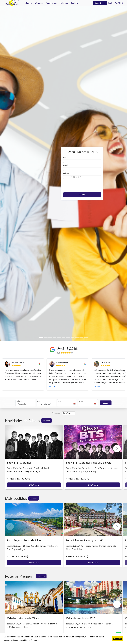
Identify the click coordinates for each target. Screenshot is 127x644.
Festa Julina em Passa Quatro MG (85, 540)
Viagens (28, 3)
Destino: (40, 401)
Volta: (81, 401)
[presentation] (82, 185)
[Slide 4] (55, 337)
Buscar (106, 403)
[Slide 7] (68, 337)
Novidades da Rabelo (22, 420)
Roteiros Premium (20, 576)
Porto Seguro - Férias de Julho (24, 540)
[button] (66, 177)
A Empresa (39, 3)
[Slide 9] (77, 337)
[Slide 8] (72, 337)
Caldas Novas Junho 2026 (81, 618)
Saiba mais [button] (36, 640)
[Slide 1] (41, 337)
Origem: (19, 401)
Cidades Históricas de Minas (23, 618)
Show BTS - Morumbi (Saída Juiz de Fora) (89, 463)
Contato (74, 3)
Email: (66, 165)
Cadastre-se (100, 3)
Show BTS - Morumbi (19, 463)
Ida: (59, 401)
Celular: (66, 173)
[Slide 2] (46, 337)
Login (111, 3)
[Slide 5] (59, 337)
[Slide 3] (50, 337)
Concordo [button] (118, 639)
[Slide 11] (86, 337)
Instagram (64, 3)
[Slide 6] (63, 337)
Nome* (66, 157)
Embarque (56, 413)
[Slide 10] (81, 337)
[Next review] (123, 374)
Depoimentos (52, 3)
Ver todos (47, 420)
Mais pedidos (16, 498)
